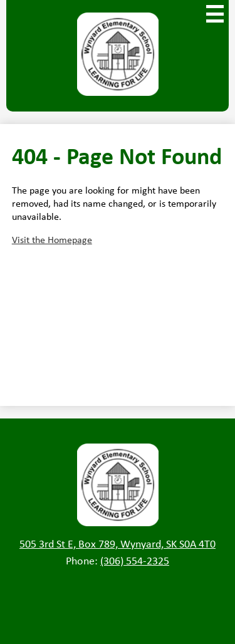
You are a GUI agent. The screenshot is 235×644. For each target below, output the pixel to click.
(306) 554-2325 (135, 561)
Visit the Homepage (52, 240)
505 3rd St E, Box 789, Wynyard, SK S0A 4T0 (118, 544)
